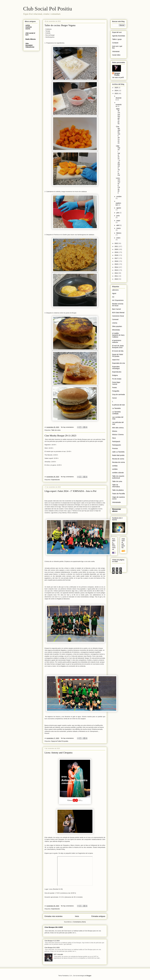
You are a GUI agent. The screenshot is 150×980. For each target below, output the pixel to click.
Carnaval (115, 319)
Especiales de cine (119, 363)
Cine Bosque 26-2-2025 (54, 927)
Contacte (115, 43)
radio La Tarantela (118, 452)
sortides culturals (118, 473)
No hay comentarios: (68, 427)
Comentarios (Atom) (79, 922)
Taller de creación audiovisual (118, 477)
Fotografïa (116, 391)
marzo (118, 228)
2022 (117, 243)
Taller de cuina (56, 430)
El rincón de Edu (118, 351)
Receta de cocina (118, 459)
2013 (117, 270)
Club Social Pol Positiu (48, 9)
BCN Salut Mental (118, 313)
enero (118, 238)
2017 (117, 258)
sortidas (115, 466)
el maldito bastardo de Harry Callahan (118, 335)
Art (113, 297)
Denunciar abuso (117, 510)
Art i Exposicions (118, 300)
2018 (117, 255)
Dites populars (117, 326)
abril (118, 225)
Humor (114, 398)
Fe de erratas (117, 379)
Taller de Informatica (116, 486)
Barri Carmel (117, 309)
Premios (115, 448)
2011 (117, 276)
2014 (117, 267)
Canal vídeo (116, 55)
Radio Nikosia (31, 39)
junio (118, 216)
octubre (119, 196)
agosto (119, 208)
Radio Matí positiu (118, 455)
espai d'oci (116, 360)
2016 (117, 261)
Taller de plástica (118, 490)
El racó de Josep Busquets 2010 (118, 347)
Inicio (77, 916)
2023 (117, 93)
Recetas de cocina (118, 462)
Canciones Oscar (118, 316)
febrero (119, 233)
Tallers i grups (117, 39)
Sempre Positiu (117, 74)
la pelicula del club (118, 405)
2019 (117, 252)
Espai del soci (117, 32)
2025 (117, 88)
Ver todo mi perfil (118, 77)
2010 (117, 279)
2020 (117, 249)
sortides (115, 469)
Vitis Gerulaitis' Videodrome (30, 45)
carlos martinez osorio (29, 27)
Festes (114, 388)
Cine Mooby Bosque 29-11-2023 (60, 436)
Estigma (115, 375)
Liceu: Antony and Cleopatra (59, 753)
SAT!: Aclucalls (58, 954)
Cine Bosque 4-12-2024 (52, 941)
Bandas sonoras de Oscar (118, 305)
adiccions (115, 290)
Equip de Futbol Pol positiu (60, 741)
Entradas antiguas (98, 916)
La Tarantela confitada (116, 413)
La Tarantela (116, 408)
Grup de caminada (118, 394)
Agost (114, 293)
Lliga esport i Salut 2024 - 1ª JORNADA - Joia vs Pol (70, 491)
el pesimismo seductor (117, 341)
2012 (117, 273)
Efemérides (116, 330)
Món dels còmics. (118, 428)
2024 (117, 91)
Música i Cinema (118, 435)
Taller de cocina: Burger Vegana (60, 25)
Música (115, 431)
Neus (114, 438)
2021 (117, 246)
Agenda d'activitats (119, 36)
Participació (116, 441)
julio (118, 213)
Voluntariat (116, 51)
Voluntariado (116, 502)
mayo (118, 221)
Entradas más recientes (54, 916)
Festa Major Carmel (116, 383)
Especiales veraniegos (116, 368)
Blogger (89, 976)
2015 (117, 264)
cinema (115, 323)
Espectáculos (55, 480)
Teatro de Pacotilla (118, 494)
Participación (117, 445)
